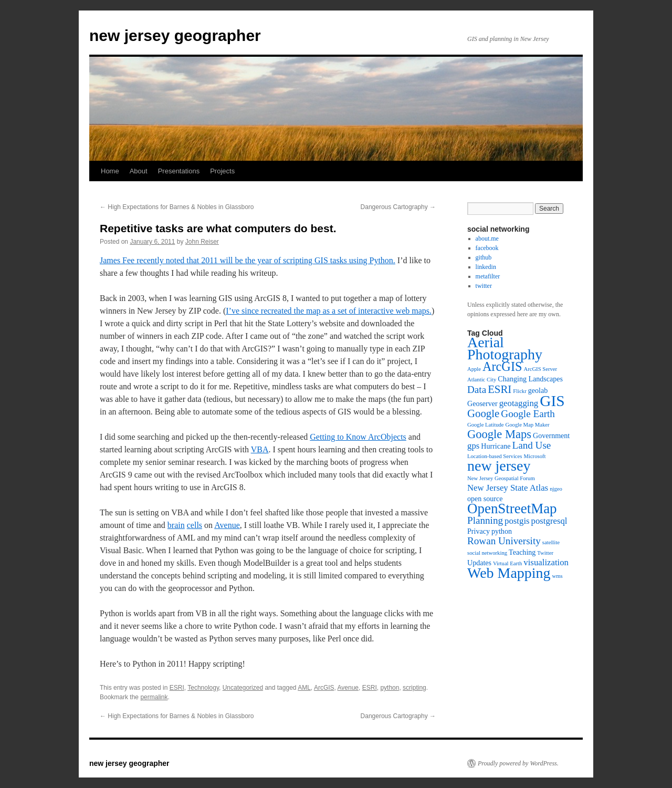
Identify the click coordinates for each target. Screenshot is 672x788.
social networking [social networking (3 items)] (487, 553)
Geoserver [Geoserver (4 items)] (482, 403)
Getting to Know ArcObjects (358, 437)
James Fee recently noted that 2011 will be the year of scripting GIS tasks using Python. (248, 260)
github (484, 257)
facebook (487, 248)
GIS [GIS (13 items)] (552, 401)
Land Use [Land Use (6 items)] (531, 445)
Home (110, 171)
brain (176, 525)
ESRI (177, 688)
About (139, 171)
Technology (203, 688)
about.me (487, 239)
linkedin (486, 267)
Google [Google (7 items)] (483, 413)
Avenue (227, 525)
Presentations (179, 171)
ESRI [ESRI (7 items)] (500, 389)
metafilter (488, 276)
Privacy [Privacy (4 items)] (479, 531)
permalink (154, 697)
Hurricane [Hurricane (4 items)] (496, 446)
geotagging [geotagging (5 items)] (519, 403)
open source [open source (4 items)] (485, 499)
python (390, 688)
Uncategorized (243, 688)
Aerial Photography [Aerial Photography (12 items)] (505, 348)
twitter (484, 286)
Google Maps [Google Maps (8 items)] (499, 434)
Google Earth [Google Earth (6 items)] (528, 414)
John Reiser (202, 242)
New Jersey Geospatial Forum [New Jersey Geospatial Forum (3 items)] (501, 478)
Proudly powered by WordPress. (518, 763)
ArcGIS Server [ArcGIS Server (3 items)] (540, 369)
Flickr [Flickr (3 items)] (519, 391)
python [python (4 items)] (502, 531)
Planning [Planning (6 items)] (485, 520)
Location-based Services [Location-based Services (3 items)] (495, 456)
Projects (222, 171)
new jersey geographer (175, 35)
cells (195, 525)
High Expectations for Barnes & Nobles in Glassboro (177, 207)
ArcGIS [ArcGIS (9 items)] (502, 366)
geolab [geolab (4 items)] (538, 390)
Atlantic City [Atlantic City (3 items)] (482, 380)
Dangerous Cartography (398, 207)
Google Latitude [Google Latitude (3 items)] (486, 425)
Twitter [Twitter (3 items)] (545, 553)
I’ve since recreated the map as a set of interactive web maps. (329, 311)
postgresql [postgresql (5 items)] (549, 521)
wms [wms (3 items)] (558, 576)
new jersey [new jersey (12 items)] (499, 466)
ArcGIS (324, 688)
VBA (260, 449)
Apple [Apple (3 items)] (474, 369)
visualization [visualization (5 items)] (546, 562)
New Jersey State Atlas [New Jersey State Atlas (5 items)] (508, 488)
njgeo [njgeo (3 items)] (556, 489)
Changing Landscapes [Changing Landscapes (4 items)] (530, 379)
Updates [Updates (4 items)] (479, 563)
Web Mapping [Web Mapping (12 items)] (509, 573)
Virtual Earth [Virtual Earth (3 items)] (507, 563)
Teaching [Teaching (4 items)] (522, 552)
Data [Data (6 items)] (477, 390)
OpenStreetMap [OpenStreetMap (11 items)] (512, 509)
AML (304, 688)
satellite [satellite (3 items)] (551, 542)
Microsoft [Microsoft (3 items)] (534, 456)
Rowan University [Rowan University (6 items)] (504, 541)
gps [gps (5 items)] (473, 446)
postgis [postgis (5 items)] (517, 521)
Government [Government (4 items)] (551, 436)
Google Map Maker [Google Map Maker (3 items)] (528, 425)
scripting (414, 688)
